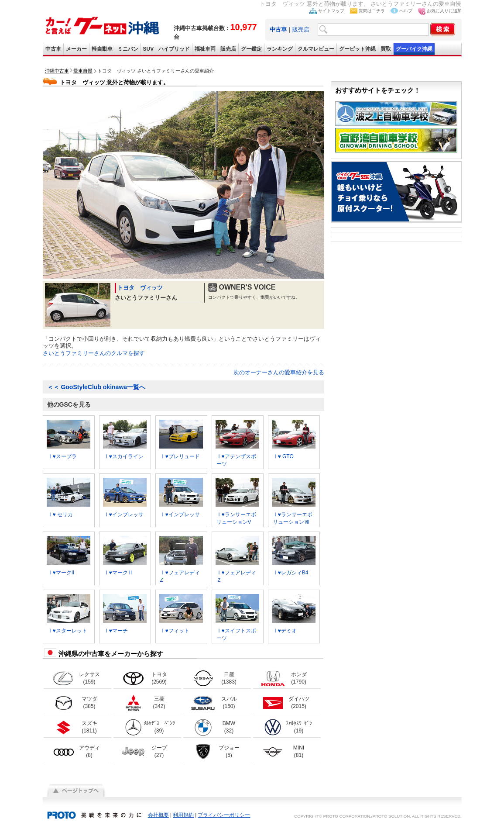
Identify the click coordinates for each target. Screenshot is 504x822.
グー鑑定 (251, 49)
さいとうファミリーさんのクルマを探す (94, 353)
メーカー (76, 49)
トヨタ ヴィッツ (140, 288)
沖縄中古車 (57, 71)
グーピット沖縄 (357, 49)
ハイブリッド (174, 49)
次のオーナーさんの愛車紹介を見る (279, 372)
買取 (386, 49)
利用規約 (183, 815)
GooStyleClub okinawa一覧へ (96, 387)
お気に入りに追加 (444, 11)
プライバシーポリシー (224, 815)
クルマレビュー (316, 49)
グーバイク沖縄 (414, 49)
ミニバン (128, 49)
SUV (149, 49)
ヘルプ (406, 11)
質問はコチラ (372, 11)
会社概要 (158, 815)
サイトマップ (331, 11)
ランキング (280, 49)
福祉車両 (205, 49)
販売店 (301, 29)
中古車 (53, 49)
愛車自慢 (83, 71)
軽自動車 (102, 49)
